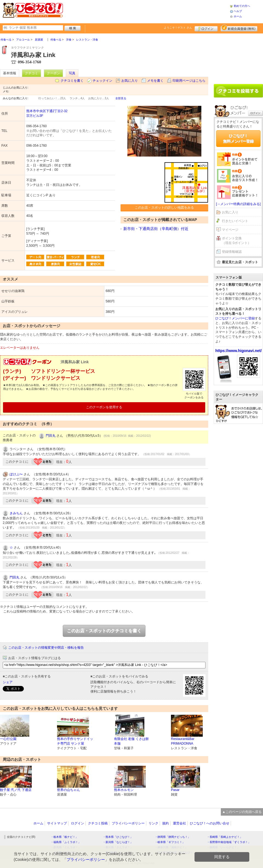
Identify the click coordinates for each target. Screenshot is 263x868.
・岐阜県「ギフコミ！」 (170, 842)
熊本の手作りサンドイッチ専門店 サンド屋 (75, 741)
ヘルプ (238, 11)
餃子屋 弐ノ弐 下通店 (16, 790)
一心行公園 (8, 739)
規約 (165, 823)
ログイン (206, 28)
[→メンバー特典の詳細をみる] (238, 204)
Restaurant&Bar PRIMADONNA (183, 741)
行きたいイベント (235, 221)
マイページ (230, 230)
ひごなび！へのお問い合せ (210, 823)
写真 (72, 73)
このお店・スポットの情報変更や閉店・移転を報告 (46, 648)
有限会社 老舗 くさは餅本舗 (131, 741)
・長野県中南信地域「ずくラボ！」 (229, 842)
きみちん (16, 513)
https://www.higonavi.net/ (238, 351)
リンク (153, 823)
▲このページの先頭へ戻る (242, 812)
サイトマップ (57, 823)
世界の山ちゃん (68, 790)
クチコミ (32, 73)
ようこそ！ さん (178, 28)
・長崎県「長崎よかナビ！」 (225, 837)
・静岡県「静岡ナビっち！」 (173, 837)
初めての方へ (242, 6)
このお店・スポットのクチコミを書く (104, 631)
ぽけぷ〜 (16, 474)
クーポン (53, 73)
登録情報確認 (232, 252)
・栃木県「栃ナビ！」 (64, 837)
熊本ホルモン (124, 790)
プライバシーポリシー (128, 823)
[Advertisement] (146, 11)
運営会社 (179, 823)
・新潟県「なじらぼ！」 (118, 842)
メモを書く (155, 81)
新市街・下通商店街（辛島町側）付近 (156, 229)
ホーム (238, 16)
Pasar (175, 790)
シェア (8, 682)
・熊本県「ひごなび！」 (118, 837)
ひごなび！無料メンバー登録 (238, 138)
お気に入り (130, 81)
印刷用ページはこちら (189, 81)
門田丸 (51, 436)
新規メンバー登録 (239, 28)
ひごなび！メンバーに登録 (235, 318)
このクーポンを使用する (104, 407)
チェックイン (102, 81)
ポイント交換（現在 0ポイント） (236, 241)
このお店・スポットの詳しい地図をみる (164, 208)
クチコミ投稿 (98, 823)
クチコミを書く (72, 81)
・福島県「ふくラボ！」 (66, 842)
